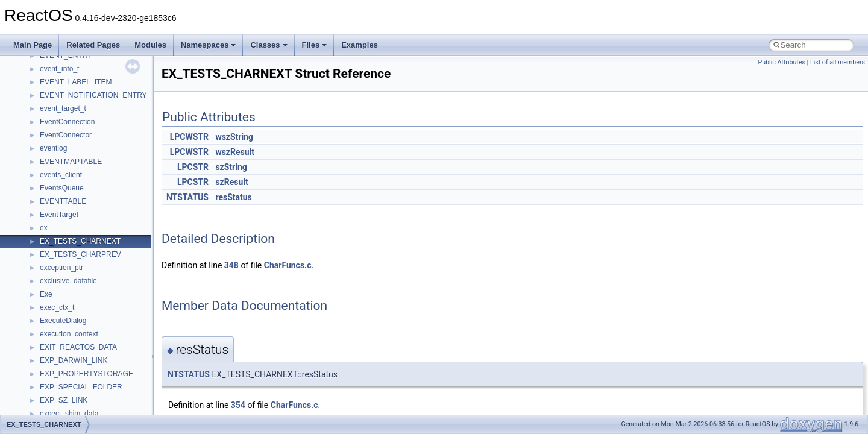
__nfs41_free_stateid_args (83, 374)
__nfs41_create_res (72, 175)
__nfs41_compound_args (80, 135)
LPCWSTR (189, 137)
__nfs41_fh (58, 347)
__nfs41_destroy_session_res (88, 307)
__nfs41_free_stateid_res (80, 387)
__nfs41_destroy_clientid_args (89, 268)
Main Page (33, 45)
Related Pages (93, 45)
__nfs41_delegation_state (81, 215)
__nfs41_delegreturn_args (82, 241)
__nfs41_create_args (74, 162)
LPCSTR (193, 167)
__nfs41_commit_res (73, 95)
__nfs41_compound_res (79, 148)
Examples (360, 45)
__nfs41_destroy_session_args (90, 294)
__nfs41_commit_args (75, 82)
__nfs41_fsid (60, 400)
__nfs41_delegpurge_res (80, 228)
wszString (234, 137)
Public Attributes (782, 62)
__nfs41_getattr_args (74, 414)
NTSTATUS (187, 197)
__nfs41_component (73, 108)
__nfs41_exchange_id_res (82, 334)
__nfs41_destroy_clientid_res (87, 281)
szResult (231, 182)
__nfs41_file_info (67, 360)
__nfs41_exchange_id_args (84, 321)
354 (238, 405)
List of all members (838, 62)
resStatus (233, 197)
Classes (269, 45)
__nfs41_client (63, 69)
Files (315, 45)
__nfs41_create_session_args (88, 188)
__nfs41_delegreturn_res (80, 254)
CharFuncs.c (288, 265)
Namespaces (209, 45)
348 (231, 265)
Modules (150, 45)
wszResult (235, 152)
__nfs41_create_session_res (86, 201)
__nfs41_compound (71, 122)
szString (231, 167)
